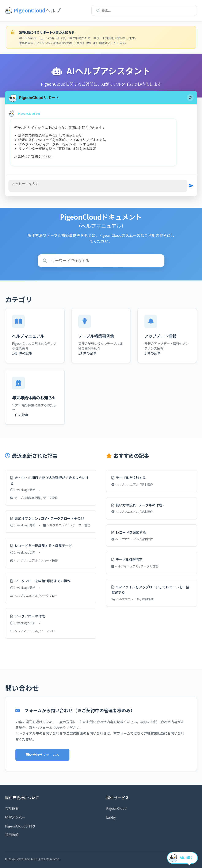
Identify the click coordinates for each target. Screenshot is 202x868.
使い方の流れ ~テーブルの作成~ (138, 505)
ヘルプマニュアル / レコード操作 (34, 560)
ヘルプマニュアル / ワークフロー (34, 596)
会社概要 (12, 808)
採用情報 (12, 835)
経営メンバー (15, 817)
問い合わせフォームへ (42, 755)
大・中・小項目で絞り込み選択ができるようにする (50, 480)
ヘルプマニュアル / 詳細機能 (133, 599)
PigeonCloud (116, 808)
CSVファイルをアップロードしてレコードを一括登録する (150, 590)
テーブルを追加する (129, 478)
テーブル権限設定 (127, 559)
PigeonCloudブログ (20, 826)
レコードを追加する (129, 532)
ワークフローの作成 (28, 616)
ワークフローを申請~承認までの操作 (40, 581)
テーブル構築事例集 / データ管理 (34, 498)
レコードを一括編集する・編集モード (41, 546)
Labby (111, 817)
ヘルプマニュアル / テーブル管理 (67, 525)
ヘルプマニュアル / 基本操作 (132, 484)
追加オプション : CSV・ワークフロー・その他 (47, 518)
